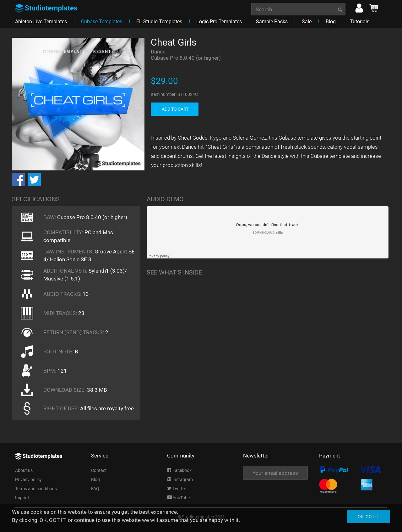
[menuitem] (298, 8)
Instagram (180, 479)
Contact (99, 470)
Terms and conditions (36, 489)
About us (24, 470)
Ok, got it (368, 517)
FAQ (95, 489)
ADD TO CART (175, 109)
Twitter (177, 489)
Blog (95, 479)
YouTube (178, 498)
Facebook (179, 470)
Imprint (22, 498)
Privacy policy (28, 479)
